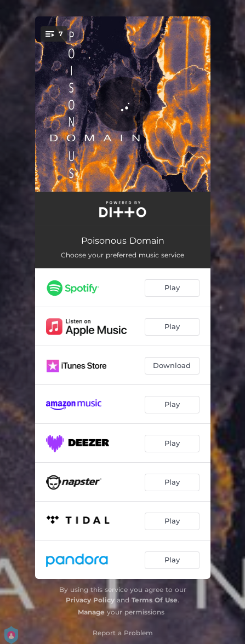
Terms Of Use (155, 600)
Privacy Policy (90, 600)
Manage (91, 612)
